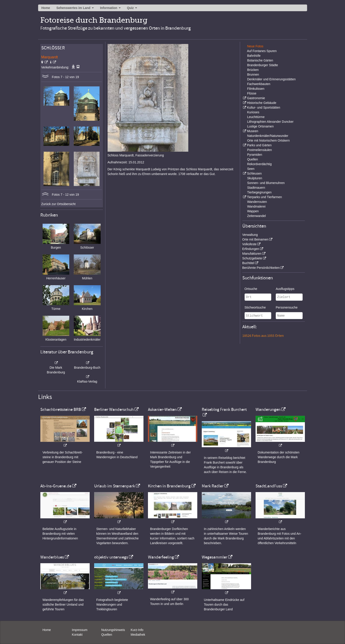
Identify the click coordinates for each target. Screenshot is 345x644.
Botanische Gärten (260, 60)
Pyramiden (255, 155)
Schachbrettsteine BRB (61, 410)
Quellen (252, 159)
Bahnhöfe (254, 56)
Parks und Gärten (259, 145)
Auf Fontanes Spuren (262, 51)
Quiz (130, 8)
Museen (253, 131)
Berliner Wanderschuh (114, 410)
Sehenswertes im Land (73, 8)
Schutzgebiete (252, 258)
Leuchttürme (256, 117)
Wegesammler (215, 557)
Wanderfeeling (161, 557)
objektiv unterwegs (111, 557)
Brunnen (253, 74)
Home (46, 8)
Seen (251, 169)
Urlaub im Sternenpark (115, 486)
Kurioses (253, 112)
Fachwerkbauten (259, 84)
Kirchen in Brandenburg (169, 486)
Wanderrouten (257, 202)
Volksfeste (250, 244)
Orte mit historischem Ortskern (268, 140)
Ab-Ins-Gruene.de (56, 486)
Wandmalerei (256, 206)
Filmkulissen (256, 89)
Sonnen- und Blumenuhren (266, 183)
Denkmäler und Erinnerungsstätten (271, 79)
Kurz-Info (137, 630)
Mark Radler (213, 486)
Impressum (80, 630)
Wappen (253, 211)
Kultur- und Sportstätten (264, 107)
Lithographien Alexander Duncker (270, 122)
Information (109, 8)
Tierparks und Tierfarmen (265, 197)
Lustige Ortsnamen (260, 126)
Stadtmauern (256, 188)
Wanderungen (268, 410)
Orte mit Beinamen (255, 239)
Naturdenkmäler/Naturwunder (268, 136)
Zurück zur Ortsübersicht (58, 204)
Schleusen (254, 173)
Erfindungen (251, 249)
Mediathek (138, 635)
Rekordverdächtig (259, 164)
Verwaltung (250, 235)
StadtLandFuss (269, 486)
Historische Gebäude (262, 103)
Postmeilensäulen (259, 150)
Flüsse (252, 93)
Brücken (253, 70)
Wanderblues (52, 557)
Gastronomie (256, 98)
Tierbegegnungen (259, 192)
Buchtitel (248, 263)
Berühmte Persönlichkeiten (261, 268)
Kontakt (77, 635)
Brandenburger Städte (263, 65)
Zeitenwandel (256, 216)
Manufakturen (252, 254)
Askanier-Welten (162, 410)
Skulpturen (255, 178)
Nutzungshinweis (113, 630)
